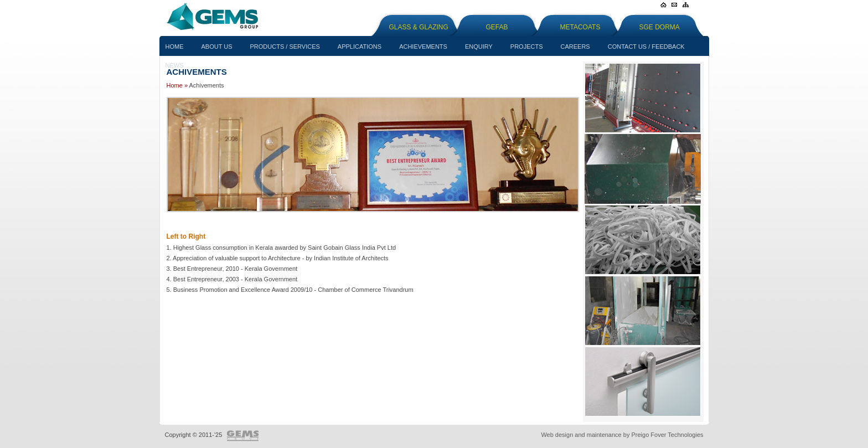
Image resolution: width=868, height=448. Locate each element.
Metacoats (580, 27)
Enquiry (479, 47)
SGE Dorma (660, 27)
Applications (360, 47)
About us (217, 47)
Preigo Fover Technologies (667, 435)
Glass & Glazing (419, 27)
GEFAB (497, 27)
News (175, 65)
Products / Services (285, 47)
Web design (557, 435)
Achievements (423, 47)
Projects (527, 47)
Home (175, 47)
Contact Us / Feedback (646, 47)
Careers (575, 47)
